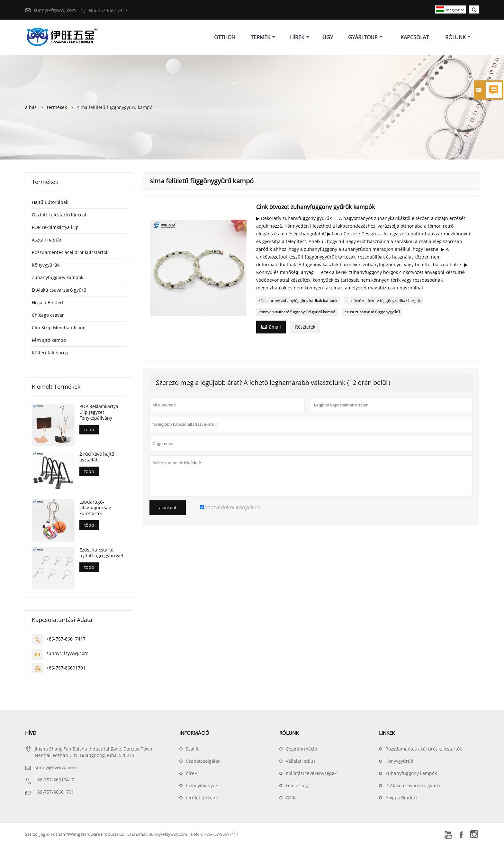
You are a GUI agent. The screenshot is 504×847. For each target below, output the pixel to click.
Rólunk (458, 38)
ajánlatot (168, 509)
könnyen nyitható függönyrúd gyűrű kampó (297, 313)
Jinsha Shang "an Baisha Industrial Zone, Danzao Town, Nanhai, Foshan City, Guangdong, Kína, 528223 (94, 754)
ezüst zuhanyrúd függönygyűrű (372, 313)
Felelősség (297, 787)
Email (271, 328)
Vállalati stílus (301, 763)
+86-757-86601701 (66, 669)
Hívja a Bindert (48, 304)
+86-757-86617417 (108, 10)
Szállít (192, 750)
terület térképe (202, 799)
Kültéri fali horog (50, 354)
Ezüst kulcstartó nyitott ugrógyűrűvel (101, 554)
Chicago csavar (48, 316)
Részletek (305, 328)
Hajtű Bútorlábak (50, 203)
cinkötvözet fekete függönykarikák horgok (384, 302)
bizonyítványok (202, 787)
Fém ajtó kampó (49, 341)
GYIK (291, 799)
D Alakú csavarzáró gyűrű (59, 291)
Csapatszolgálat (203, 763)
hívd (31, 734)
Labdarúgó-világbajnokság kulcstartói (95, 509)
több (89, 431)
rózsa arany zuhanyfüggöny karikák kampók (298, 302)
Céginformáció (301, 750)
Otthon (225, 38)
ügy (328, 38)
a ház (31, 109)
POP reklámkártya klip (55, 228)
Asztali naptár (47, 241)
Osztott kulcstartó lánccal (59, 216)
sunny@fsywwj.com (55, 10)
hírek (191, 775)
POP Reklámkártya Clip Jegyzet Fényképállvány (99, 414)
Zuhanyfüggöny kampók (58, 279)
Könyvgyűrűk (46, 266)
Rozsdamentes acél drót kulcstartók (70, 254)
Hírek (300, 38)
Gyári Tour (365, 38)
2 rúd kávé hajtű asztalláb (97, 459)
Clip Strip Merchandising (59, 329)
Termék (263, 38)
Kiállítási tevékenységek (311, 775)
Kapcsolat (415, 38)
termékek (57, 109)
